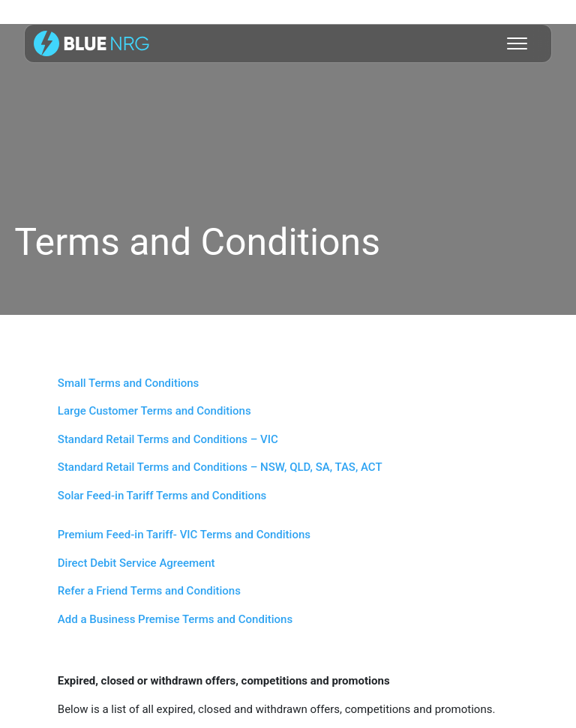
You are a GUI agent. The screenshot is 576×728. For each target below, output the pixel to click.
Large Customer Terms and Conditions (154, 411)
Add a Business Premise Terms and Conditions (175, 619)
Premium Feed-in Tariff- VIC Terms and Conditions (184, 535)
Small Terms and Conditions (129, 383)
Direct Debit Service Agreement (136, 563)
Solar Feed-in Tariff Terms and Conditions (162, 496)
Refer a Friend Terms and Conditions (149, 591)
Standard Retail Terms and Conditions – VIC (168, 439)
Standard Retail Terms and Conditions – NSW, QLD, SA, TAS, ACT (220, 467)
